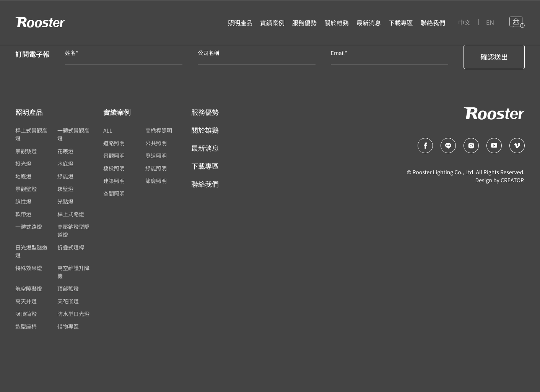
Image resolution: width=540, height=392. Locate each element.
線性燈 (23, 202)
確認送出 (494, 57)
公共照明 (156, 143)
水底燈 (65, 164)
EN (490, 23)
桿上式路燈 (71, 214)
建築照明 (114, 181)
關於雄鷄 (205, 130)
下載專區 (205, 166)
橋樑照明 (114, 168)
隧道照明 (156, 156)
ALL (108, 131)
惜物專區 (68, 327)
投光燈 (23, 164)
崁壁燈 (65, 189)
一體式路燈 (29, 227)
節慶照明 (156, 181)
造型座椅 (26, 327)
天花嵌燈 (68, 301)
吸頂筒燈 (26, 314)
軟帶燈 (23, 214)
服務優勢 (205, 112)
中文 (464, 23)
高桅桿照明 (159, 131)
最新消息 (205, 148)
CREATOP (512, 180)
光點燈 (65, 202)
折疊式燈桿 (71, 248)
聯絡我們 (205, 184)
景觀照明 (114, 156)
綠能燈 (65, 177)
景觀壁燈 (26, 189)
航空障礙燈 (29, 289)
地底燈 (23, 177)
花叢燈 (65, 151)
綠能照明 (156, 168)
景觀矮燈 (26, 151)
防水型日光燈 (73, 314)
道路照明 (114, 143)
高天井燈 (26, 301)
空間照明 (114, 194)
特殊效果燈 (29, 268)
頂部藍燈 (68, 289)
